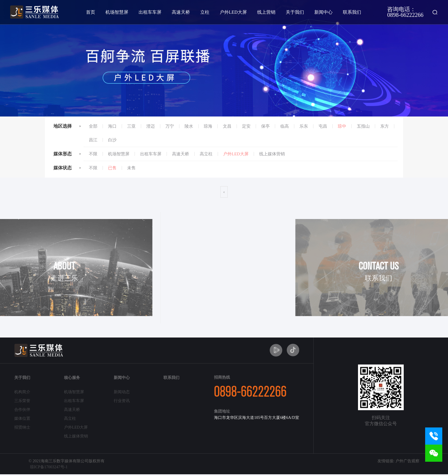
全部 (93, 126)
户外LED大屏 (233, 12)
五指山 (363, 126)
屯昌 (323, 126)
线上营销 (266, 12)
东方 (385, 126)
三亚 (131, 126)
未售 (131, 168)
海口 (112, 126)
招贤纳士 (22, 427)
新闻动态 (122, 392)
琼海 (208, 126)
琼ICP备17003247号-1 (49, 467)
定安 (246, 126)
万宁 (170, 126)
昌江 (93, 140)
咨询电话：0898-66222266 (405, 12)
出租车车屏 (150, 12)
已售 (112, 168)
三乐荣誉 (22, 401)
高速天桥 (181, 12)
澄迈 (151, 126)
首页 (91, 12)
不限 (93, 154)
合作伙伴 (22, 410)
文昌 (227, 126)
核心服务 (72, 378)
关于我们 (295, 12)
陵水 (189, 126)
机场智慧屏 (117, 12)
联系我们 (352, 12)
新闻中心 (323, 12)
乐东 (304, 126)
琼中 (342, 126)
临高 (285, 126)
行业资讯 (122, 401)
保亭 (265, 126)
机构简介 (22, 392)
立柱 (205, 12)
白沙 (112, 140)
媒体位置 (22, 418)
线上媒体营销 (272, 154)
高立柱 (206, 154)
